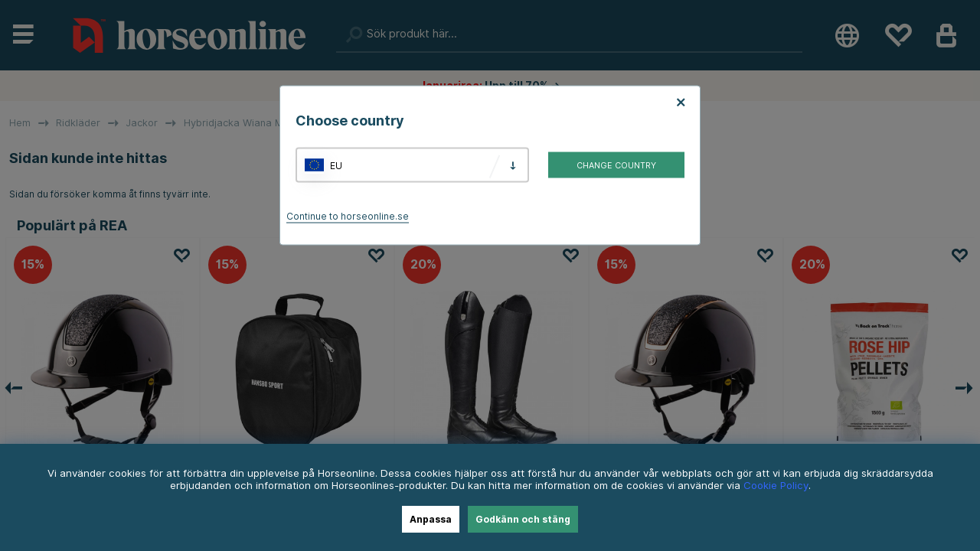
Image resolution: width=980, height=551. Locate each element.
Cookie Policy (776, 485)
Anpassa (431, 519)
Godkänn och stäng (523, 519)
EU (336, 165)
